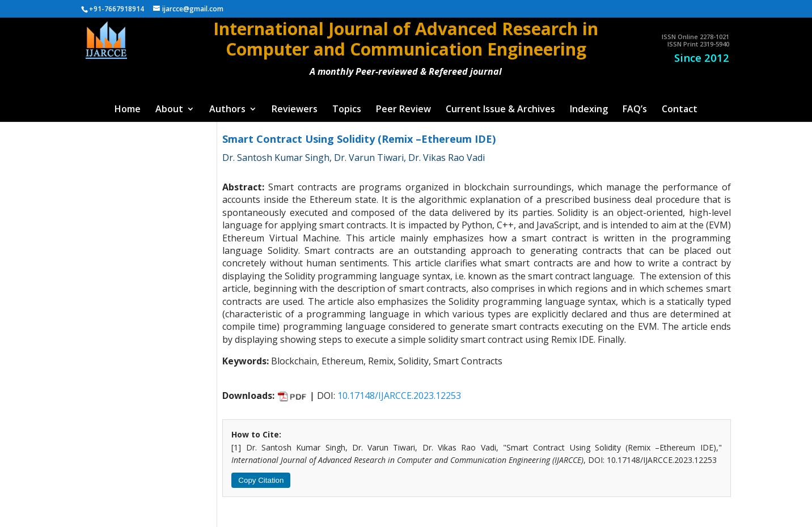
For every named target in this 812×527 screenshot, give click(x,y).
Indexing (589, 110)
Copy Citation (261, 480)
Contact (680, 110)
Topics (347, 110)
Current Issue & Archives (500, 110)
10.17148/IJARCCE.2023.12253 (399, 396)
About (169, 110)
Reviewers (295, 110)
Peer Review (403, 110)
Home (128, 110)
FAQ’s (635, 110)
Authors (227, 110)
